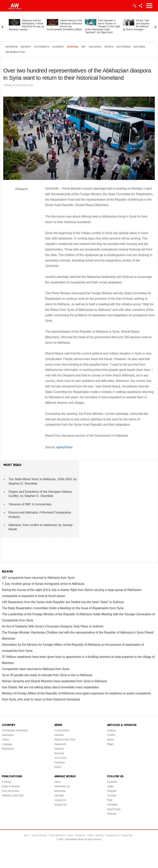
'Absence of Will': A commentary (30, 504)
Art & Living (60, 758)
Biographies (8, 749)
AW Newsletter (15, 52)
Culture (6, 740)
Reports (26, 47)
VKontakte (112, 805)
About (57, 782)
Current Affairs (62, 730)
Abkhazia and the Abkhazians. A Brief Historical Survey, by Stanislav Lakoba (26, 25)
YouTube (112, 796)
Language (7, 744)
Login (134, 6)
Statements (42, 47)
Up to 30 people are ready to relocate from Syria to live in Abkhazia (47, 675)
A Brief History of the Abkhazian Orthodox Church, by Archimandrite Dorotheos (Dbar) (65, 25)
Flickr (110, 800)
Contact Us (60, 800)
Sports (109, 47)
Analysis (111, 730)
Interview (12, 47)
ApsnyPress (64, 447)
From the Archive (11, 791)
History (111, 740)
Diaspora (73, 47)
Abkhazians (8, 735)
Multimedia (124, 47)
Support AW (61, 805)
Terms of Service (39, 835)
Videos (90, 835)
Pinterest (112, 814)
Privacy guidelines (57, 835)
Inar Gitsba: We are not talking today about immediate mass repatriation (50, 687)
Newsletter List (62, 786)
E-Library (7, 782)
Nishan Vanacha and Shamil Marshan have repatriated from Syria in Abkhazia (54, 681)
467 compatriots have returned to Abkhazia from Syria (38, 578)
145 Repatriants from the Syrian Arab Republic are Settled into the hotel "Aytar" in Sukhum (63, 602)
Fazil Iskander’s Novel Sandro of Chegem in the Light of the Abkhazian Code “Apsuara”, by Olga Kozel (102, 26)
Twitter (111, 786)
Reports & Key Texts (65, 740)
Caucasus (95, 47)
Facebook (112, 782)
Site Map (59, 796)
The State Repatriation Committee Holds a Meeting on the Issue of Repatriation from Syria (63, 608)
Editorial (140, 47)
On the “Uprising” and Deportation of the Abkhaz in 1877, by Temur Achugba (140, 25)
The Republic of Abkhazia (15, 730)
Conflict (111, 735)
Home (27, 835)
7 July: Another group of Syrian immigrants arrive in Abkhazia (43, 584)
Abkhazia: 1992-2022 (13, 796)
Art (83, 47)
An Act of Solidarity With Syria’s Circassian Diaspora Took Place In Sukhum (53, 626)
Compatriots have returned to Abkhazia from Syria (36, 669)
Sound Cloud (114, 809)
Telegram (112, 791)
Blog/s (110, 744)
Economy (58, 47)
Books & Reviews (11, 786)
